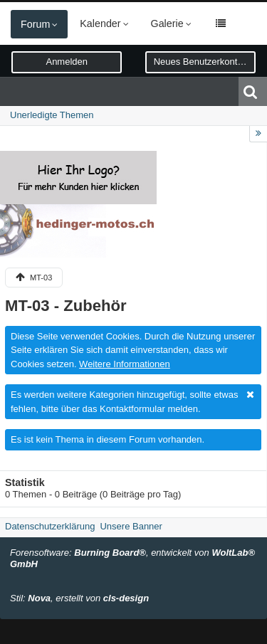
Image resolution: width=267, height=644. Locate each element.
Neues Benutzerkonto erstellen (205, 62)
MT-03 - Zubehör (66, 306)
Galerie (167, 23)
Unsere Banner (131, 526)
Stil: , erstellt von (79, 598)
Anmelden (67, 62)
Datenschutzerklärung (50, 526)
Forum (35, 24)
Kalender (100, 23)
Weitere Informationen (125, 364)
